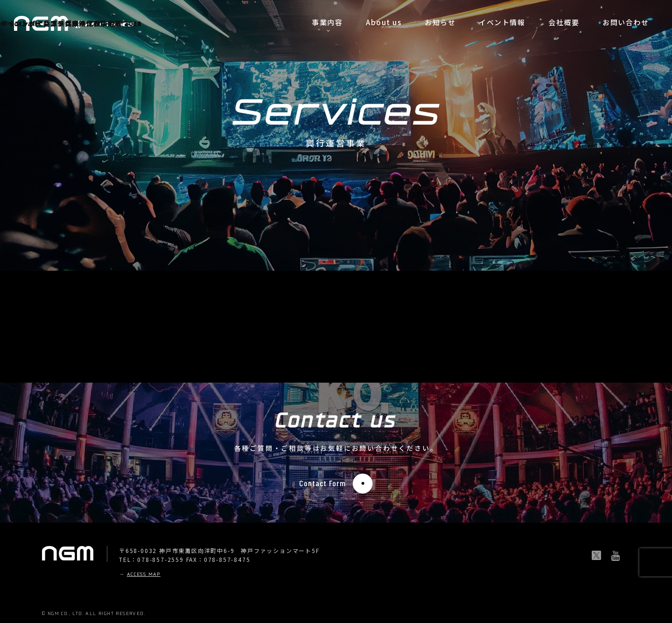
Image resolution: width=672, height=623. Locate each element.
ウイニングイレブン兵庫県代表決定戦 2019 (71, 23)
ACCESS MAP (144, 575)
